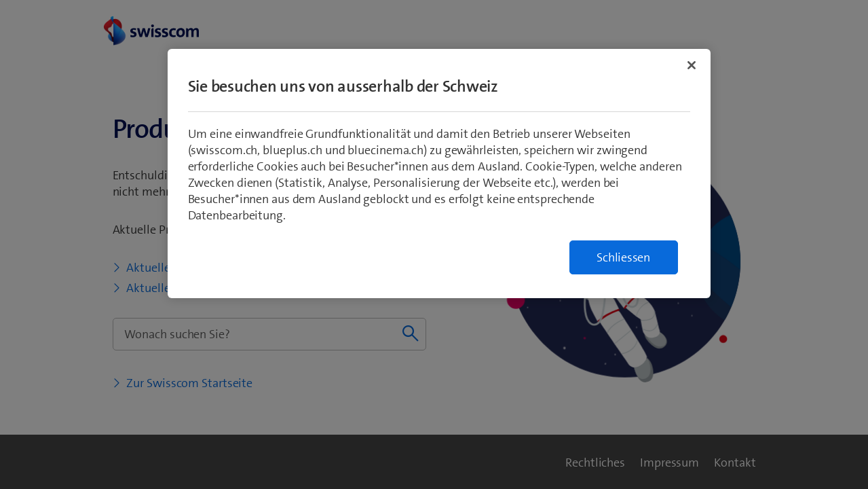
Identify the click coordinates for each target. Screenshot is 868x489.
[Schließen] (692, 65)
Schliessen (623, 257)
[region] (439, 174)
